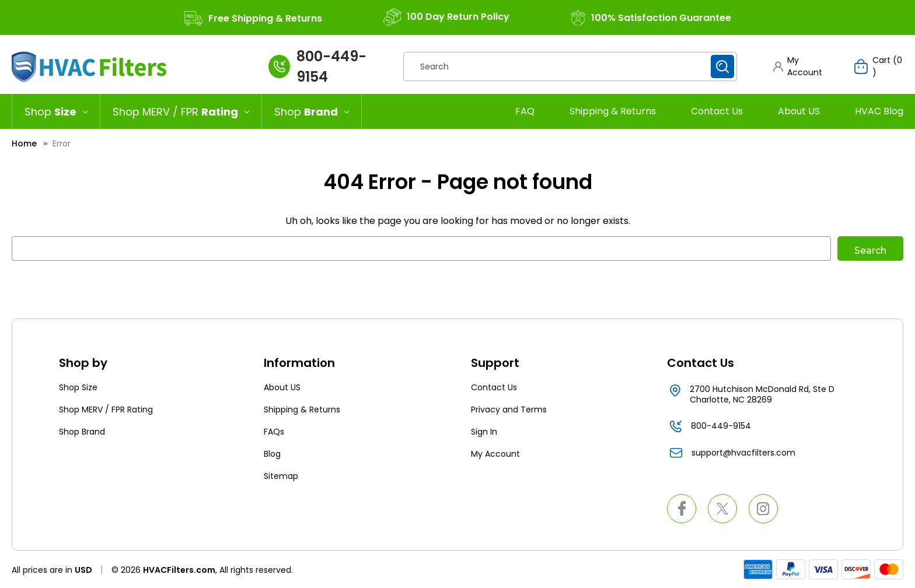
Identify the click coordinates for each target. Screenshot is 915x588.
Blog (272, 454)
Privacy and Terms (509, 409)
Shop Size (78, 387)
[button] (803, 66)
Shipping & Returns (613, 111)
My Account (495, 454)
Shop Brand (82, 432)
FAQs (274, 432)
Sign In (484, 432)
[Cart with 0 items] (879, 66)
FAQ (525, 111)
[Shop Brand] (312, 111)
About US (799, 111)
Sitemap (281, 476)
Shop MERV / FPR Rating (106, 409)
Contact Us (717, 111)
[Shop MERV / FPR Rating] (181, 111)
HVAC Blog (879, 111)
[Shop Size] (56, 111)
